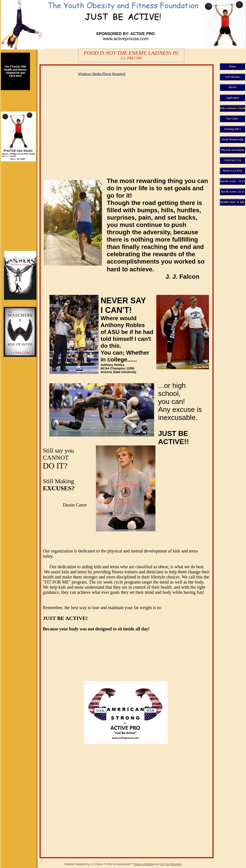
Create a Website (144, 864)
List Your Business (171, 864)
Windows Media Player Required (102, 74)
